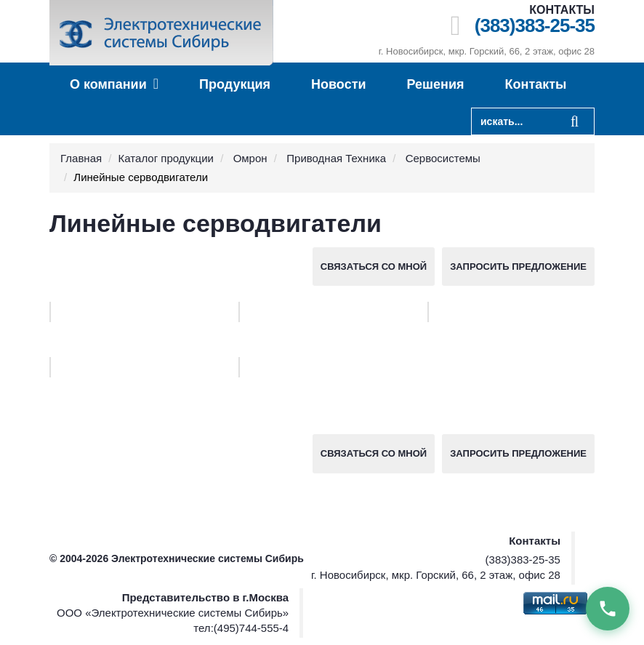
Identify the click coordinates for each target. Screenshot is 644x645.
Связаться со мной (374, 267)
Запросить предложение (518, 267)
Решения (436, 84)
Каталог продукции (166, 158)
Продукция (235, 84)
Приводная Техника (336, 158)
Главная (81, 158)
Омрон (250, 158)
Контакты (536, 84)
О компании (114, 84)
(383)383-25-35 (535, 26)
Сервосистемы (443, 158)
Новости (338, 84)
